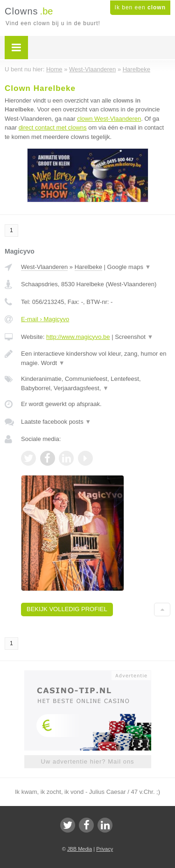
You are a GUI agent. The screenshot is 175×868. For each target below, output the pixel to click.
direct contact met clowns (53, 127)
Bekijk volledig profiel (67, 609)
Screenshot (134, 337)
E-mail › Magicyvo (45, 319)
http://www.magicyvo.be (78, 337)
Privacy (105, 849)
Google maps (129, 267)
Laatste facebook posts (56, 422)
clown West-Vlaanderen (109, 119)
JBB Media (80, 849)
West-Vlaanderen (44, 267)
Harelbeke (88, 267)
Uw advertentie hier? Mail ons (87, 761)
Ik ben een (140, 7)
